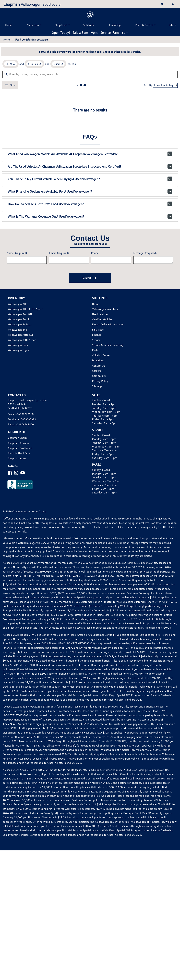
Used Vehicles (100, 314)
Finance (97, 335)
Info (173, 25)
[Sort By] (165, 85)
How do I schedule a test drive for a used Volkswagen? (90, 204)
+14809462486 (27, 419)
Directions (98, 360)
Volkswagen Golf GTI (20, 314)
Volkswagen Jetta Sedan (22, 340)
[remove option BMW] (10, 64)
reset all (73, 64)
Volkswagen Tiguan (19, 350)
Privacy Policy (100, 381)
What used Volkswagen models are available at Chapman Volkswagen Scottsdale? (90, 154)
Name (17, 253)
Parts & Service (146, 25)
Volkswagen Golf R (19, 319)
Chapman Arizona (18, 443)
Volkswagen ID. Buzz (20, 324)
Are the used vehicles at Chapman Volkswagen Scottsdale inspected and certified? (90, 166)
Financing (115, 25)
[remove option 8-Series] (34, 64)
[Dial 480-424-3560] (173, 4)
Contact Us (99, 366)
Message (145, 253)
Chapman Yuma (17, 458)
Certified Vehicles (102, 319)
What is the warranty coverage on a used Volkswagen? (90, 216)
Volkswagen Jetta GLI (20, 335)
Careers (97, 371)
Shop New (35, 25)
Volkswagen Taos (18, 345)
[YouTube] (23, 473)
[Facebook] (10, 473)
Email (59, 253)
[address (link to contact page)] (162, 4)
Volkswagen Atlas (18, 304)
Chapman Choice (18, 438)
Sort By (148, 85)
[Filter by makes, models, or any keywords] (90, 74)
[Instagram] (16, 473)
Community (99, 376)
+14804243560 (25, 414)
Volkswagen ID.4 (17, 330)
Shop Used (63, 25)
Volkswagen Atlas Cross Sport (25, 309)
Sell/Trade (89, 25)
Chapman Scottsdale (20, 448)
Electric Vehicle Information (108, 324)
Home (9, 25)
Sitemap (97, 386)
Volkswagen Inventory (105, 309)
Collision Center (101, 355)
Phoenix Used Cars (19, 453)
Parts (95, 350)
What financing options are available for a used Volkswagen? (90, 191)
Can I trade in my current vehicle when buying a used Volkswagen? (90, 179)
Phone (95, 253)
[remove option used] (58, 64)
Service (96, 340)
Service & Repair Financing (108, 345)
